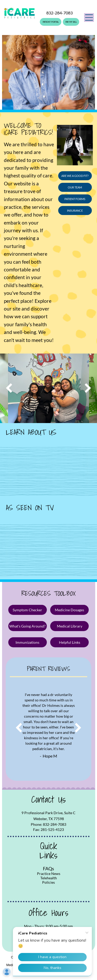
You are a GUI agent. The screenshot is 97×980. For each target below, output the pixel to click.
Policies (48, 882)
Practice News (49, 874)
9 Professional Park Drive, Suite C (48, 813)
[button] (89, 18)
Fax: (36, 829)
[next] (88, 388)
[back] (9, 388)
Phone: (36, 824)
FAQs (48, 869)
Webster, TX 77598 (49, 819)
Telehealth (49, 878)
